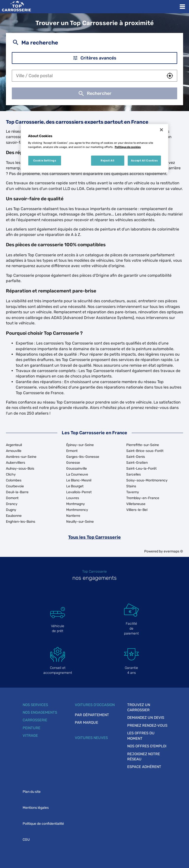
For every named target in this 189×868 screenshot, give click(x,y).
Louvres (73, 498)
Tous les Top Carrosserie (94, 537)
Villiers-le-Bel (137, 510)
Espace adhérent (144, 767)
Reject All (108, 160)
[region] (94, 148)
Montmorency (77, 510)
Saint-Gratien (137, 463)
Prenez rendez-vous (147, 725)
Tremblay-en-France (143, 498)
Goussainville (77, 469)
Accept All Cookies (144, 160)
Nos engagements (40, 712)
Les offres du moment (141, 736)
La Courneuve (77, 474)
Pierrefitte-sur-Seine (143, 445)
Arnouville (14, 451)
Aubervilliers (16, 463)
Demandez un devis (146, 718)
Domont (12, 498)
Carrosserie (35, 720)
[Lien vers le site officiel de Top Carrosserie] (16, 7)
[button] (170, 76)
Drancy (12, 504)
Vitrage (30, 736)
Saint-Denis (136, 457)
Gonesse (73, 463)
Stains (131, 486)
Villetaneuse (136, 504)
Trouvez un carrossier (139, 707)
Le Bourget (75, 486)
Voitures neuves (91, 738)
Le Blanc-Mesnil (79, 480)
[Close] (161, 130)
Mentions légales (36, 808)
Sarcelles (134, 474)
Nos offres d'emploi (147, 746)
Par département (92, 715)
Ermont (72, 451)
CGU (26, 840)
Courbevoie (15, 486)
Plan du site (32, 792)
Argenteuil (14, 445)
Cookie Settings (45, 160)
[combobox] (87, 76)
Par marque (87, 723)
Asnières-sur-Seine (21, 457)
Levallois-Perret (79, 492)
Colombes (14, 480)
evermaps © (173, 551)
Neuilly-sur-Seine (80, 522)
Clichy (11, 474)
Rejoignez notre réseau (144, 757)
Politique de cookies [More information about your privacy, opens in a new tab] (128, 147)
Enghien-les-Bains (21, 522)
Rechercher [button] (94, 93)
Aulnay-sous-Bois (20, 469)
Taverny (133, 492)
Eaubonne (14, 516)
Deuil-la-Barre (17, 492)
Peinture (31, 728)
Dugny (11, 510)
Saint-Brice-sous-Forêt (145, 451)
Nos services (35, 705)
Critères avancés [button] (94, 58)
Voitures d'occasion (95, 705)
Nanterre (73, 516)
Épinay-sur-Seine (80, 445)
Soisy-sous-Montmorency (147, 480)
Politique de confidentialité (43, 824)
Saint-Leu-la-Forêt (141, 469)
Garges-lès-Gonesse (83, 457)
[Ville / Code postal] (87, 76)
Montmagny (76, 504)
